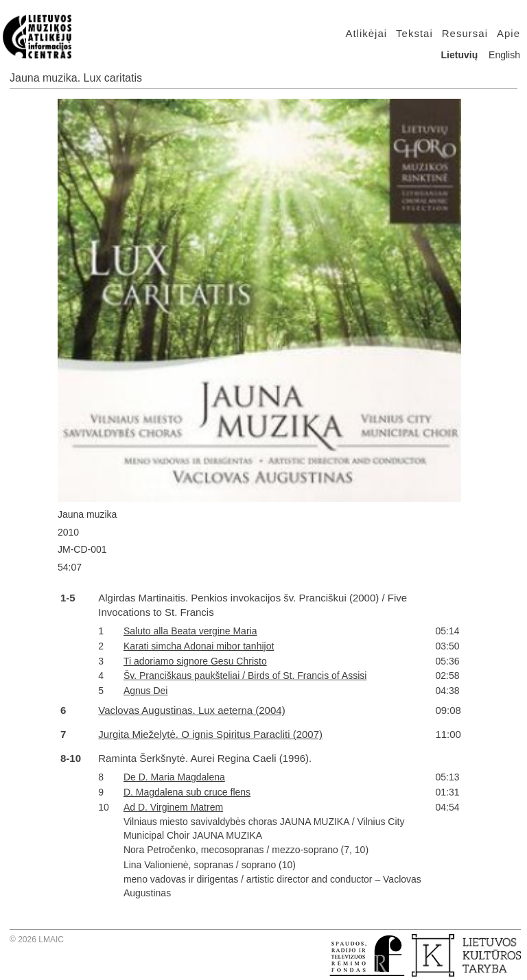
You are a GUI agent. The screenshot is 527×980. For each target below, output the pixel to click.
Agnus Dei (146, 691)
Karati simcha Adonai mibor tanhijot (199, 646)
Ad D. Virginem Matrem (173, 807)
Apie (508, 33)
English (504, 55)
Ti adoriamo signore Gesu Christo (195, 661)
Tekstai (414, 33)
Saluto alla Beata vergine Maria (190, 631)
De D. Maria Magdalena (174, 777)
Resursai (465, 33)
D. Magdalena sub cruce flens (187, 792)
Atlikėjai (366, 33)
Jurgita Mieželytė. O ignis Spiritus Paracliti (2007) (210, 734)
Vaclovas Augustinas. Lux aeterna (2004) (191, 710)
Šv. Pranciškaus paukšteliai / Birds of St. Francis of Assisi (245, 676)
